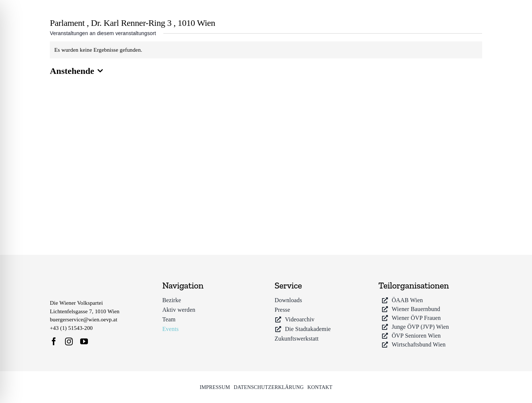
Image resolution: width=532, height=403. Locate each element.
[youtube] (84, 341)
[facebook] (54, 341)
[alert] (266, 50)
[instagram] (69, 341)
